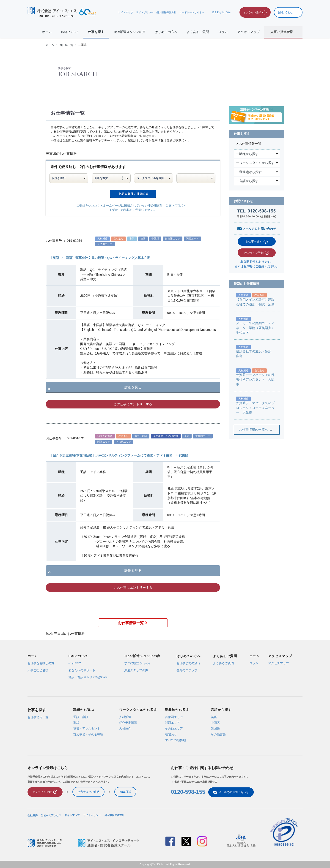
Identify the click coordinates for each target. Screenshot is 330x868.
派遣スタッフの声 (136, 670)
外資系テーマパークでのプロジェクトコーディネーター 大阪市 (255, 408)
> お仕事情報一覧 (249, 144)
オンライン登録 (254, 253)
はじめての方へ (166, 32)
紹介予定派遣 (128, 723)
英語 (214, 717)
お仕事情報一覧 (133, 623)
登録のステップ (187, 670)
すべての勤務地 (175, 740)
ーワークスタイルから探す (256, 163)
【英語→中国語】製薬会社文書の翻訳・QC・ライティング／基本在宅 (100, 258)
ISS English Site (221, 12)
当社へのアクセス (51, 815)
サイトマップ (126, 12)
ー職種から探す (248, 154)
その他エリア (174, 728)
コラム (223, 32)
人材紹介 (125, 728)
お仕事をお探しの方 (41, 663)
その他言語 (218, 734)
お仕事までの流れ (188, 663)
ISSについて (70, 32)
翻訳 (76, 723)
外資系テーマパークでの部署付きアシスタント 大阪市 (255, 380)
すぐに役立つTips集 (137, 663)
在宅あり (171, 734)
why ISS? (75, 663)
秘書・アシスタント (87, 728)
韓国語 (215, 728)
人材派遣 (125, 717)
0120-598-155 (188, 792)
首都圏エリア (174, 717)
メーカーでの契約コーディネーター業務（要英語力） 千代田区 (257, 328)
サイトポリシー (145, 12)
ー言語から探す (248, 181)
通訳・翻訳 (81, 717)
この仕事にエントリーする (133, 404)
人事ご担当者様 (38, 670)
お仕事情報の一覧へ (253, 430)
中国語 (215, 723)
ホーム (47, 32)
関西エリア (172, 723)
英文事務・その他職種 (88, 734)
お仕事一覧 (66, 45)
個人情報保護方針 (166, 12)
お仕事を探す (254, 242)
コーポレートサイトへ (192, 12)
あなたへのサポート (82, 670)
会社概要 (33, 815)
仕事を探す (96, 32)
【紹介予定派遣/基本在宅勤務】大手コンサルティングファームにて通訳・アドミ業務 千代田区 (119, 456)
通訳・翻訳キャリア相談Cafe (88, 677)
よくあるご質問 (198, 32)
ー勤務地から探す (249, 172)
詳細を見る (133, 387)
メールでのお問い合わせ (231, 792)
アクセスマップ (248, 32)
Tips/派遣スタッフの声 (130, 32)
